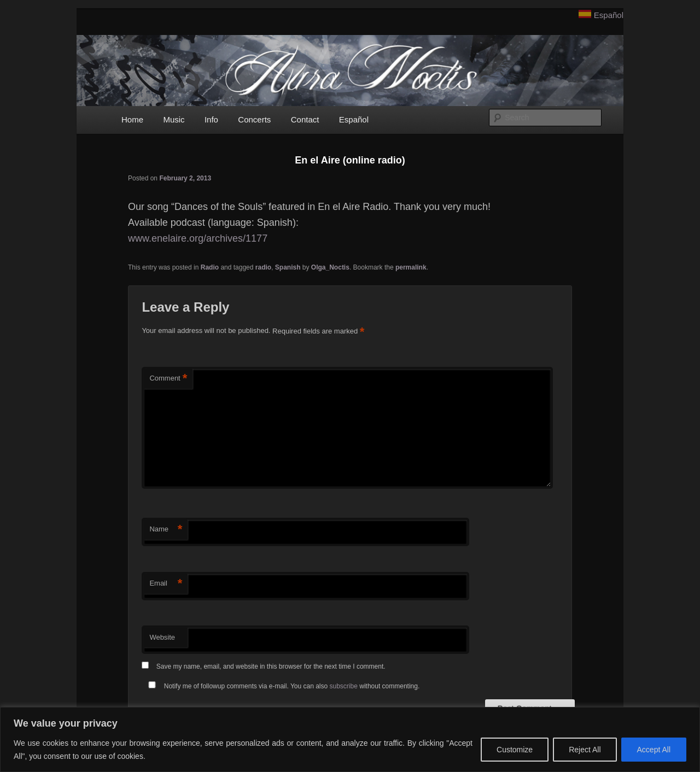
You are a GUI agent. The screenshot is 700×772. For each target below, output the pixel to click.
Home (132, 119)
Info (211, 119)
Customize (515, 750)
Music (174, 119)
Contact (305, 119)
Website (162, 637)
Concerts (254, 119)
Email (166, 584)
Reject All (585, 750)
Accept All (654, 750)
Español (609, 15)
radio (263, 267)
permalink (411, 267)
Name (166, 530)
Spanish (288, 267)
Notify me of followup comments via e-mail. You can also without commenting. (282, 686)
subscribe (344, 686)
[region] (350, 739)
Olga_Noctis (330, 267)
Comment (168, 379)
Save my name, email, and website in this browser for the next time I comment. (271, 666)
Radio (210, 267)
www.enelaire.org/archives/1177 (198, 238)
